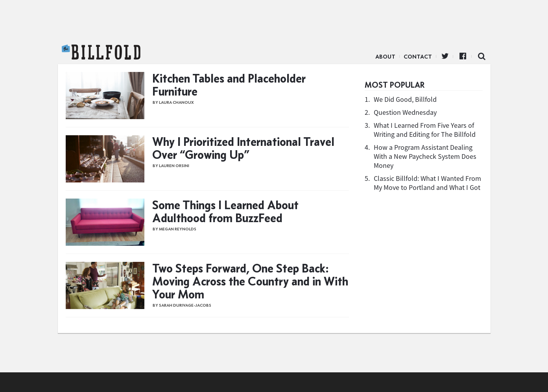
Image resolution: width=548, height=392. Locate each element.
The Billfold (101, 52)
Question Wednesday (405, 112)
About (385, 57)
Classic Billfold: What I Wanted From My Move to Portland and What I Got (427, 183)
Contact (418, 57)
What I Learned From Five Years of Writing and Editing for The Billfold (425, 130)
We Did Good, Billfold (405, 99)
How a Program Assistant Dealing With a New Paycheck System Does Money (425, 156)
